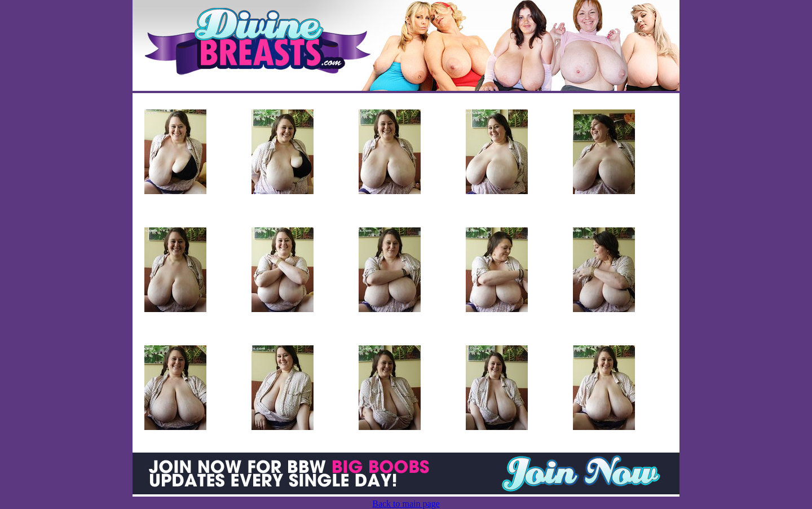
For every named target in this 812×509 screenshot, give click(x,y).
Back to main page (406, 504)
